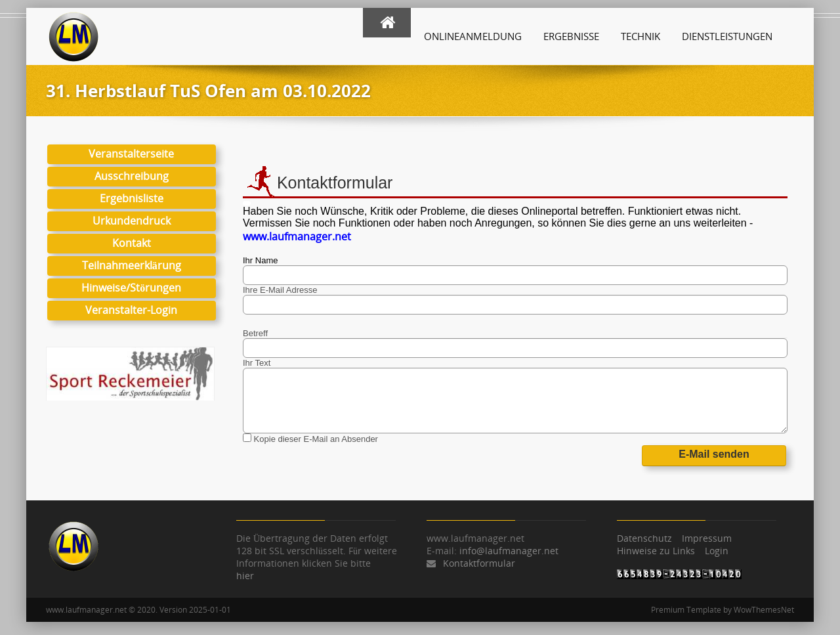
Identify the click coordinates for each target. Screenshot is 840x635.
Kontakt (132, 243)
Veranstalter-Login (131, 310)
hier (245, 576)
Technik (640, 36)
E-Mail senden (714, 454)
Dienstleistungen (727, 36)
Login (717, 551)
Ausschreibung (132, 176)
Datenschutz (644, 538)
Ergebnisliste (132, 198)
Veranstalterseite (131, 154)
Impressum (707, 538)
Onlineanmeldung (473, 36)
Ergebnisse (571, 36)
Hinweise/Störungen (131, 288)
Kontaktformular (479, 563)
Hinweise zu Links (656, 551)
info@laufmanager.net (509, 551)
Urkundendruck (132, 221)
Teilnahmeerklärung (132, 265)
